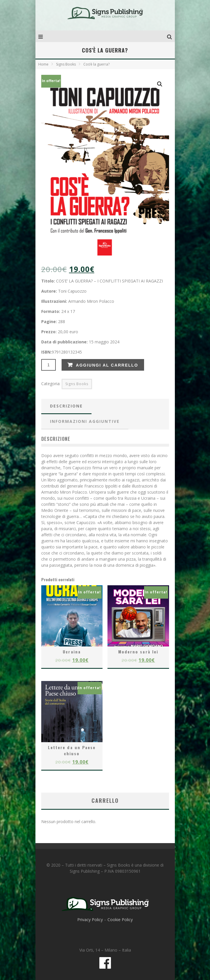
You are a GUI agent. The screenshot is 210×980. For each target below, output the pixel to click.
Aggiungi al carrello (107, 365)
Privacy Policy (90, 920)
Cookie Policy (120, 920)
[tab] (66, 406)
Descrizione (66, 406)
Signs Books (66, 64)
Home (43, 64)
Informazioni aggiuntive (85, 421)
